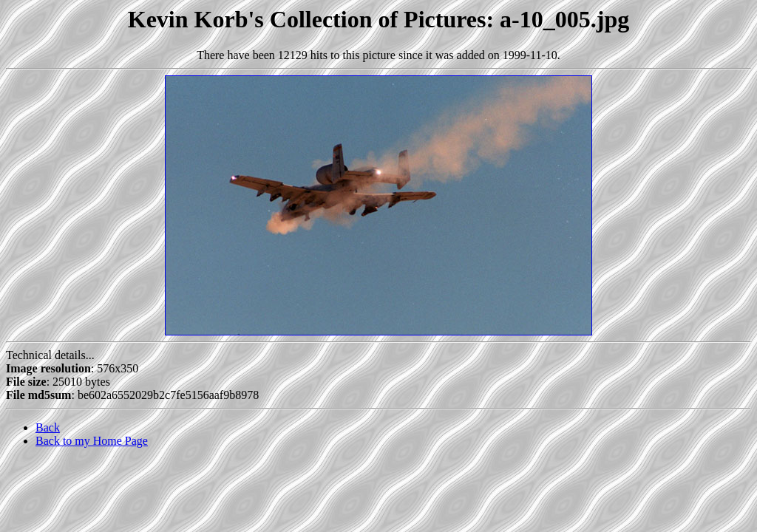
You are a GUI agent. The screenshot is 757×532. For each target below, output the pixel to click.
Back (48, 427)
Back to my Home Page (92, 441)
